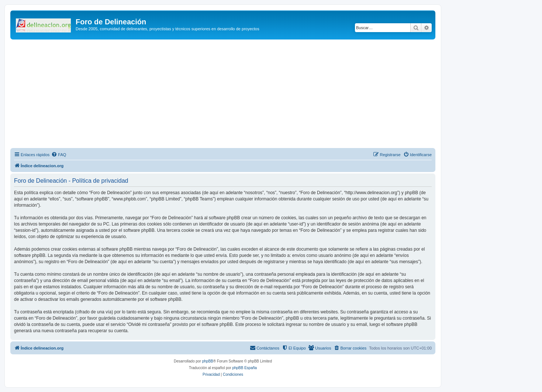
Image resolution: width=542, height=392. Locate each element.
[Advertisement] (232, 95)
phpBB (208, 361)
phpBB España (244, 368)
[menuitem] (59, 155)
